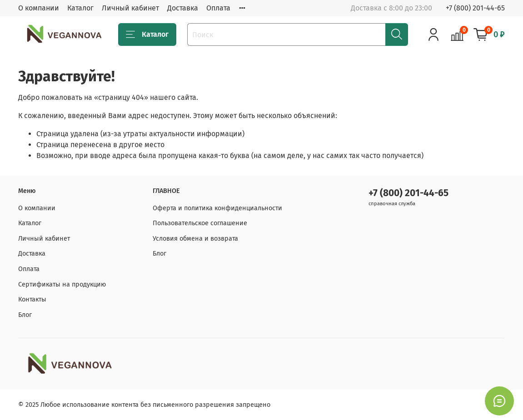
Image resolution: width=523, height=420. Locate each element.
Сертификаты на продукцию (62, 284)
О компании (39, 8)
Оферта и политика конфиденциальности (217, 208)
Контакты (32, 299)
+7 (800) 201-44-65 (475, 8)
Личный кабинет (130, 8)
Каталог (80, 8)
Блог (25, 315)
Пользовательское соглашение (200, 223)
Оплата (218, 8)
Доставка (183, 8)
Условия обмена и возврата (195, 239)
